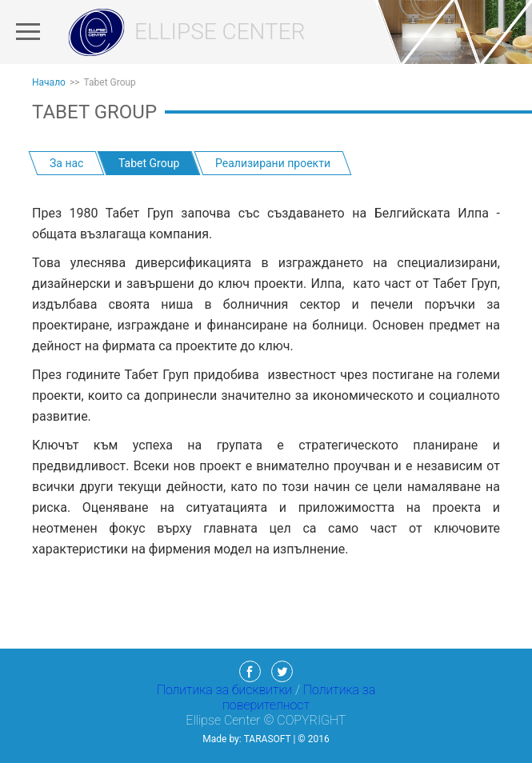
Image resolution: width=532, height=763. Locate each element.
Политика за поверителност (299, 697)
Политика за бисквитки (226, 690)
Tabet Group (110, 82)
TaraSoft (268, 739)
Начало (49, 82)
